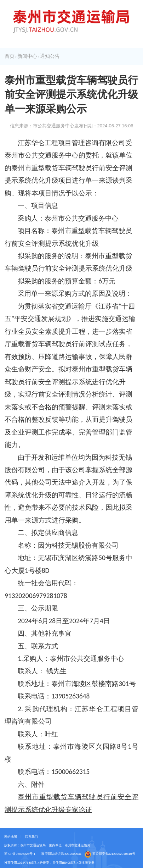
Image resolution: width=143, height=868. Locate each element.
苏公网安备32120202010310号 (110, 854)
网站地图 (11, 837)
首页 (10, 56)
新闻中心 (27, 56)
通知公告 (50, 56)
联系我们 (32, 837)
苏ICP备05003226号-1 (20, 854)
